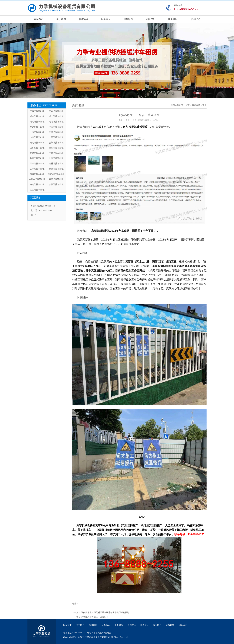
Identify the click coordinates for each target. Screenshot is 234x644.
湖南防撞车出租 (37, 116)
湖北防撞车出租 (56, 116)
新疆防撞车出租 (56, 169)
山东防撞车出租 (37, 137)
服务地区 (173, 19)
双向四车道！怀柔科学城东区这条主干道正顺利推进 (105, 613)
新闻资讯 (151, 19)
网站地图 (183, 625)
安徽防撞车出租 (56, 184)
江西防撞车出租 (37, 190)
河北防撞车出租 (56, 122)
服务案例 (128, 19)
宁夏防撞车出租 (56, 153)
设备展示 (106, 19)
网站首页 (39, 19)
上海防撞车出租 (37, 132)
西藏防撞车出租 (37, 174)
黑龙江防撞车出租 (56, 174)
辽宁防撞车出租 (37, 169)
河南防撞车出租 (37, 122)
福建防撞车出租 (37, 127)
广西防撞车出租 (56, 111)
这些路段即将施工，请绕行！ (95, 617)
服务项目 (83, 19)
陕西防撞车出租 (37, 158)
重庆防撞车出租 (56, 148)
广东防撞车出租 (37, 111)
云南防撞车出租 (37, 143)
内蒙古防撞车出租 (37, 179)
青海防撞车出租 (56, 179)
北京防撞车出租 (56, 158)
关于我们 (61, 19)
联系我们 (195, 19)
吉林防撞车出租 (56, 164)
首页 (187, 105)
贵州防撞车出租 (56, 143)
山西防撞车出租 (56, 137)
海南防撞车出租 (37, 184)
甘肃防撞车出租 (37, 153)
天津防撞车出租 (37, 164)
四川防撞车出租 (37, 148)
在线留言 (170, 625)
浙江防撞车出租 (56, 127)
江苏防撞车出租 (56, 132)
